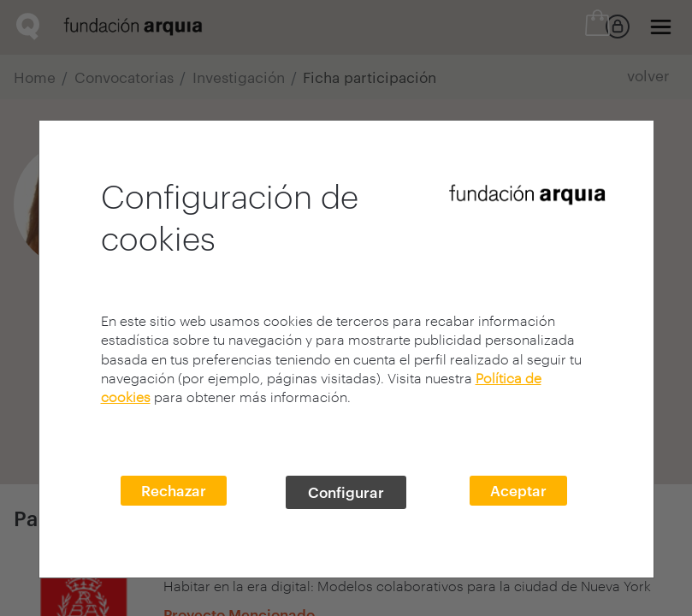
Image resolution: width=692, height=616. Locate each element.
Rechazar (174, 490)
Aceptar (518, 490)
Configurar (346, 492)
